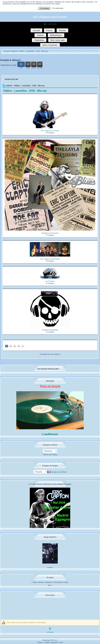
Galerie (40, 35)
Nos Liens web (58, 40)
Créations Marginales (50, 330)
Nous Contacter (50, 45)
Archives (50, 632)
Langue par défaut (59, 472)
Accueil (36, 30)
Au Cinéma (50, 281)
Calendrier (39, 40)
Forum (49, 30)
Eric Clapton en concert (50, 131)
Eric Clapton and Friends (50, 17)
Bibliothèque (56, 35)
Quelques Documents (50, 233)
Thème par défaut (50, 455)
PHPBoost (54, 640)
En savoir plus (58, 8)
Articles (62, 30)
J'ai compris (44, 8)
